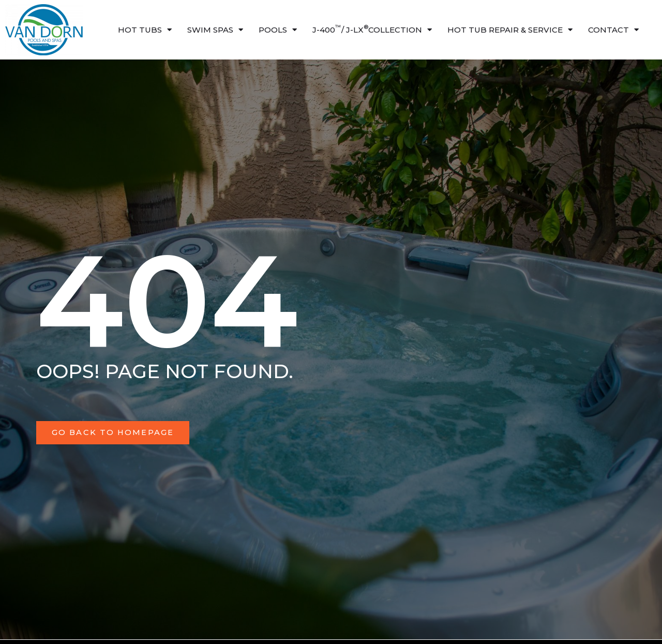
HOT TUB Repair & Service (510, 30)
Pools (278, 30)
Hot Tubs (145, 30)
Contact (613, 30)
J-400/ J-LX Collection (372, 30)
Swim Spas (215, 30)
